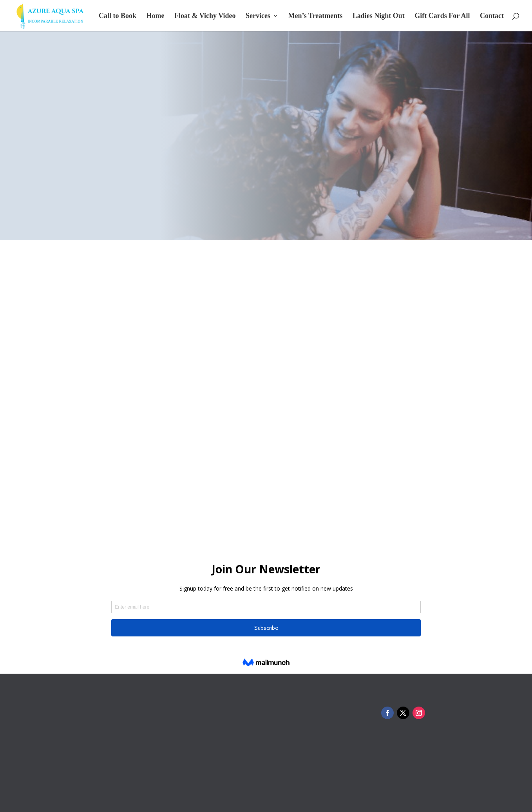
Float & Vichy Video (205, 16)
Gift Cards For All (442, 16)
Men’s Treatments (315, 16)
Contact (492, 16)
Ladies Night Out (379, 16)
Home (156, 16)
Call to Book (118, 16)
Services (258, 16)
